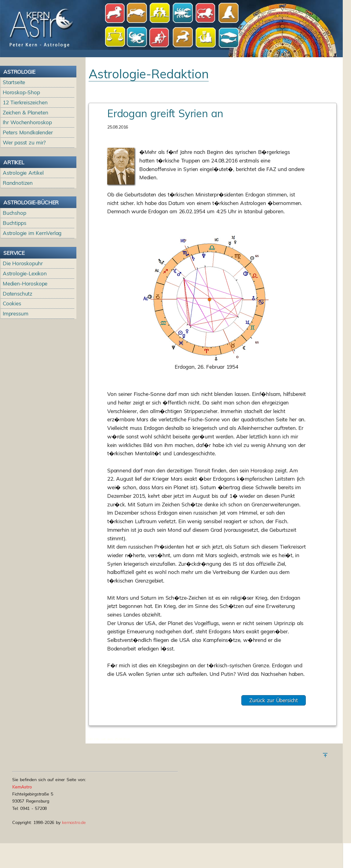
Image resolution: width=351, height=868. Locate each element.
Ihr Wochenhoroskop (27, 122)
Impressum (16, 313)
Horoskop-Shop (21, 92)
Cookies (12, 303)
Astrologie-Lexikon (25, 273)
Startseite (14, 82)
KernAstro (22, 787)
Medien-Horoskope (25, 283)
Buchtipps (15, 223)
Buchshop (15, 213)
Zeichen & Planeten (25, 112)
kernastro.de (74, 822)
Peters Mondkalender (28, 132)
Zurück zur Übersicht (274, 700)
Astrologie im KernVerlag (32, 233)
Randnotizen (18, 183)
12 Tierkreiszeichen (25, 102)
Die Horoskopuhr (23, 263)
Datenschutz (18, 294)
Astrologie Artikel (23, 173)
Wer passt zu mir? (24, 142)
